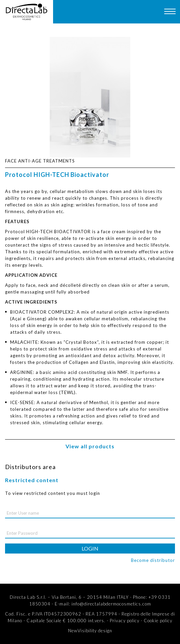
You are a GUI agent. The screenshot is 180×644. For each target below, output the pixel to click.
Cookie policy (158, 621)
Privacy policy (125, 621)
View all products (90, 446)
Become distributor (153, 560)
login (90, 548)
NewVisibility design (90, 631)
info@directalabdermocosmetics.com (111, 604)
